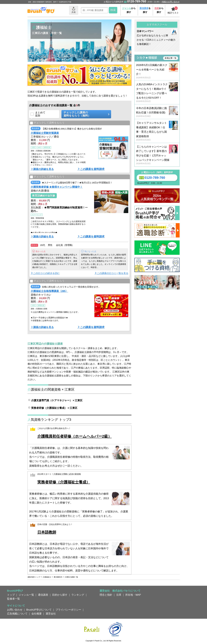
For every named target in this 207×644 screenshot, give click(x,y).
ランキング (78, 595)
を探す (145, 10)
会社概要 (37, 614)
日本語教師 (47, 532)
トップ (11, 595)
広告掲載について (17, 614)
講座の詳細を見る (44, 169)
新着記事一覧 (171, 58)
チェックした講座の (85, 114)
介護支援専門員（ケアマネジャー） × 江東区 (57, 400)
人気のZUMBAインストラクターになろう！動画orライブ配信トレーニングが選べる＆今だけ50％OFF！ (157, 93)
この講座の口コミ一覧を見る (113, 273)
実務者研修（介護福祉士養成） (64, 482)
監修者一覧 (13, 599)
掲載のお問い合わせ (171, 2)
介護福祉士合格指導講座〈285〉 (49, 291)
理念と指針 (106, 595)
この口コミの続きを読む (46, 273)
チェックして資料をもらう (47, 123)
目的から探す (60, 595)
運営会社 (51, 614)
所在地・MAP (133, 595)
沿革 (119, 595)
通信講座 (43, 595)
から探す (129, 10)
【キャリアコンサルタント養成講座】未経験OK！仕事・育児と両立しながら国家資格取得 (157, 131)
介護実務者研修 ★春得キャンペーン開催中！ (57, 187)
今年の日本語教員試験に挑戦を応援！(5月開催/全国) (157, 112)
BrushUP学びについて (39, 610)
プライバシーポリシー (68, 610)
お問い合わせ (15, 610)
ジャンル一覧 (26, 595)
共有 (74, 10)
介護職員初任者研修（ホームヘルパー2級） (75, 436)
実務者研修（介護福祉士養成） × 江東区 (54, 408)
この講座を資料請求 (92, 169)
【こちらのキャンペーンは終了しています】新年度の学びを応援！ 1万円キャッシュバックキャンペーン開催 (157, 155)
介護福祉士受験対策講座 (45, 133)
